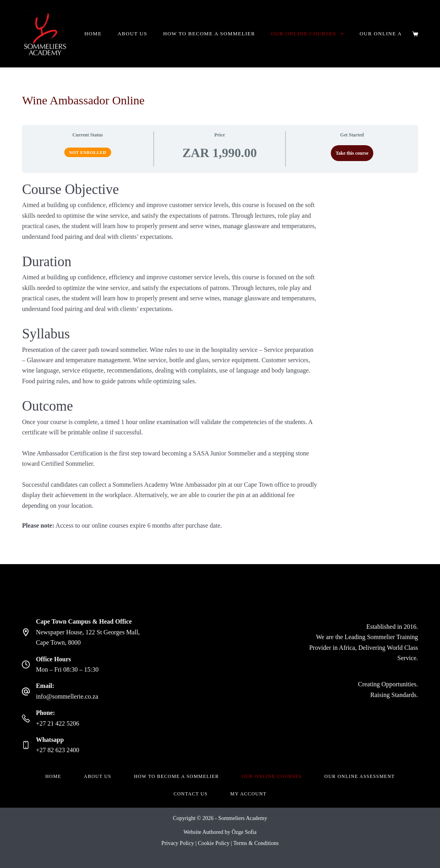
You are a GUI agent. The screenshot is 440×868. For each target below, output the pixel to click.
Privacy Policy (178, 843)
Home (93, 34)
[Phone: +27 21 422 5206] (26, 718)
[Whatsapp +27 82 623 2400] (26, 745)
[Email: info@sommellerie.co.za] (26, 691)
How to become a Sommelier (209, 34)
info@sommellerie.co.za (67, 696)
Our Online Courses (309, 34)
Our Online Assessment (360, 776)
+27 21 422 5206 (57, 723)
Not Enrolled (88, 152)
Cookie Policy (214, 843)
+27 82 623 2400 (57, 750)
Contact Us (191, 794)
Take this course (352, 153)
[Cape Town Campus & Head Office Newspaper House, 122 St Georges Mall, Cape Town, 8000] (26, 632)
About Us (132, 34)
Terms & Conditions (256, 843)
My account (248, 794)
